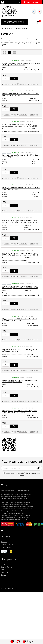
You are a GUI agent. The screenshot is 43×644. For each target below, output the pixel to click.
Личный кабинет (7, 547)
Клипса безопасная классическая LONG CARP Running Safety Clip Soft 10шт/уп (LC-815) (21, 64)
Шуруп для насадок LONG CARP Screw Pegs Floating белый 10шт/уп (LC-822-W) (20, 320)
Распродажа (5, 572)
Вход (27, 2)
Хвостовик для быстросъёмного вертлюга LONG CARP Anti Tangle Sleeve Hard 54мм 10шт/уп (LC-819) (20, 254)
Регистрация (35, 2)
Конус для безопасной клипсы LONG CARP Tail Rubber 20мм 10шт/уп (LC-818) (21, 156)
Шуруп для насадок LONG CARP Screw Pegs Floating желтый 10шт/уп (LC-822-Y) (20, 350)
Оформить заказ (7, 545)
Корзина (4, 542)
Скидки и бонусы (7, 567)
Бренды (4, 575)
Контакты (4, 570)
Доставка (4, 564)
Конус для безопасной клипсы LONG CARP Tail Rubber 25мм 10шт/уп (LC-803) (21, 189)
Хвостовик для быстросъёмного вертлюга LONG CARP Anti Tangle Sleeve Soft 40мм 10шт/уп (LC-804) (20, 287)
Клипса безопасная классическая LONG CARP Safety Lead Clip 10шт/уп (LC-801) (21, 95)
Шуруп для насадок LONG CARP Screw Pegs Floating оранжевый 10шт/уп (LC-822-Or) (20, 412)
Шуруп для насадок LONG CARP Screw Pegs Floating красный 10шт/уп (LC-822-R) (20, 381)
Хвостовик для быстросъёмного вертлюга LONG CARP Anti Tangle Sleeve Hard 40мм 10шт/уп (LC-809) (20, 221)
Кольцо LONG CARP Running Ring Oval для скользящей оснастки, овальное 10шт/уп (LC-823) (20, 125)
